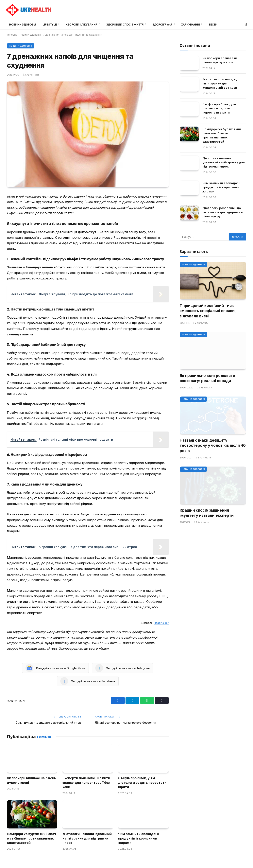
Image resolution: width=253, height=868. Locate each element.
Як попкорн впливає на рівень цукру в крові (32, 780)
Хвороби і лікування (82, 25)
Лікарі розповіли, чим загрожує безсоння (126, 723)
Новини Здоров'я (30, 35)
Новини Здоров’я (23, 25)
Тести (213, 25)
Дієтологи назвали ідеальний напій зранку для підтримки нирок (87, 838)
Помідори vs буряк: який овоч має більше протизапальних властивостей (31, 838)
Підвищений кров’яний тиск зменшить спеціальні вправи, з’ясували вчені (208, 311)
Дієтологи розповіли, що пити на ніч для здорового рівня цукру (223, 212)
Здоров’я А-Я (162, 25)
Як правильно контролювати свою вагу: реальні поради (207, 378)
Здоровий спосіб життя (125, 25)
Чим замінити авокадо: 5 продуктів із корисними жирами (139, 838)
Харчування (190, 25)
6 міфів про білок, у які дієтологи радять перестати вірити (142, 782)
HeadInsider (161, 623)
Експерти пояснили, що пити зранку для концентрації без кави (86, 782)
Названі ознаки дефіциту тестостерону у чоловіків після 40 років (213, 446)
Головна (12, 35)
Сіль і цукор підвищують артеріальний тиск (48, 723)
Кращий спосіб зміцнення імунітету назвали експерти (207, 513)
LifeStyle (50, 25)
